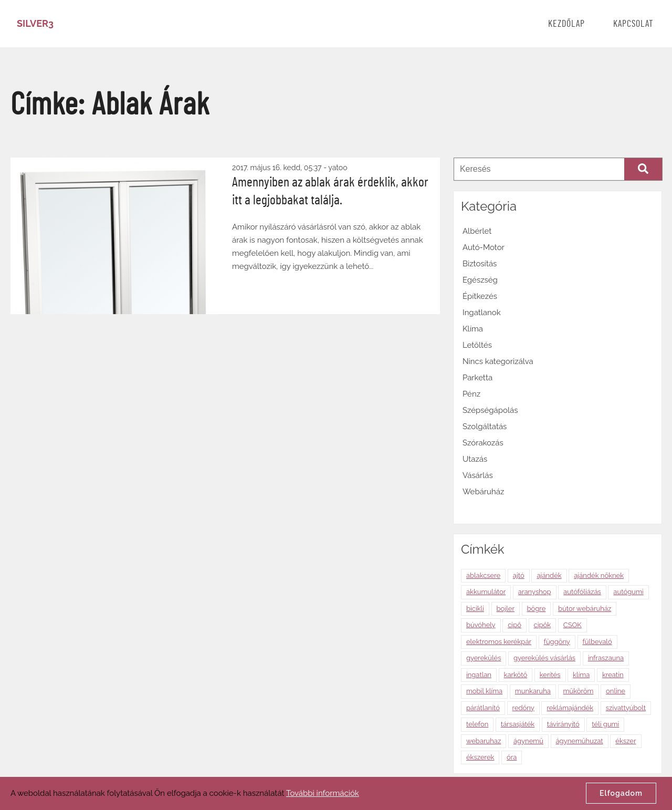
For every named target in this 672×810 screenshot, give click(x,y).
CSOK (573, 625)
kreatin (613, 675)
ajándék (549, 575)
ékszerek (480, 757)
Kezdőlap (566, 24)
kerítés (550, 675)
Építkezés (480, 296)
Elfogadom (621, 793)
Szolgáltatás (485, 427)
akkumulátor (486, 592)
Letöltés (477, 345)
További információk (323, 793)
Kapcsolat (633, 24)
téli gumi (605, 724)
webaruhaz (484, 741)
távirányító (563, 724)
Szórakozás (483, 443)
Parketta (477, 378)
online (616, 691)
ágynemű (528, 741)
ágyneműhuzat (580, 741)
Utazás (475, 459)
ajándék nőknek (599, 575)
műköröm (579, 691)
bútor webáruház (585, 609)
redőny (523, 708)
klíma (581, 675)
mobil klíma (484, 691)
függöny (557, 642)
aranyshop (535, 592)
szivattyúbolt (626, 708)
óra (512, 757)
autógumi (628, 592)
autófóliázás (582, 592)
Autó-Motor (484, 247)
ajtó (519, 575)
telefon (477, 724)
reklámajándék (570, 708)
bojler (506, 609)
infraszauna (606, 658)
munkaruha (533, 691)
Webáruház (483, 492)
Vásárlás (478, 475)
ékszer (626, 741)
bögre (537, 609)
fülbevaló (597, 642)
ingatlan (479, 675)
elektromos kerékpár (499, 642)
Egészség (480, 280)
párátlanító (483, 708)
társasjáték (518, 724)
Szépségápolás (490, 410)
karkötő (516, 675)
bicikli (475, 609)
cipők (543, 625)
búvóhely (481, 625)
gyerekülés (484, 658)
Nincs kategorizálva (498, 361)
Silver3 (35, 23)
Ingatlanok (482, 313)
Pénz (471, 394)
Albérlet (477, 231)
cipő (514, 625)
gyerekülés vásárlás (544, 658)
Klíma (473, 329)
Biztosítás (480, 264)
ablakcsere (483, 575)
